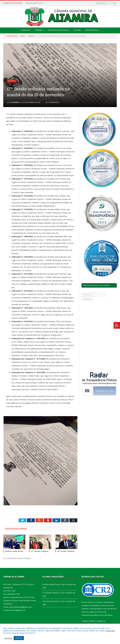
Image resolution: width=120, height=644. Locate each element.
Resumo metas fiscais (35, 3)
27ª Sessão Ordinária (40, 551)
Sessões (78, 30)
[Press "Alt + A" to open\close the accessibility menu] (117, 325)
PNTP (92, 621)
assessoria (109, 605)
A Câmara (38, 30)
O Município (25, 30)
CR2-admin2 (14, 102)
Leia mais (110, 631)
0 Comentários (52, 102)
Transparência (92, 30)
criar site (97, 602)
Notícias (12, 81)
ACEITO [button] (19, 638)
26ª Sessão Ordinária (66, 551)
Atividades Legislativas (58, 30)
